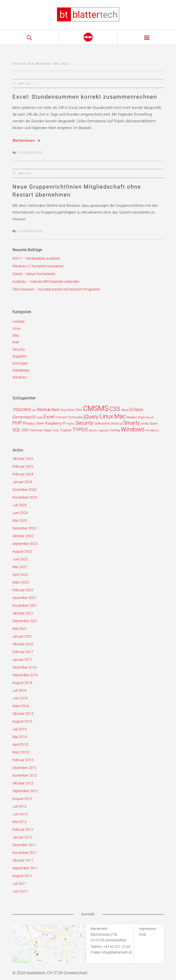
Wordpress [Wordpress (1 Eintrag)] (152, 430)
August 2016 (22, 683)
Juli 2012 (20, 806)
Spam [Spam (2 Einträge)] (154, 423)
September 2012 (25, 791)
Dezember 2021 (25, 598)
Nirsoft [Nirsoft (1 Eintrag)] (150, 417)
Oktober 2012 (23, 783)
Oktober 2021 (23, 613)
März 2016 (21, 706)
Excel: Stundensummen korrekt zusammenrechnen (85, 97)
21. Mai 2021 (23, 83)
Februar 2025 (23, 466)
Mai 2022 (20, 567)
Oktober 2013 (23, 714)
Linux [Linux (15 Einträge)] (106, 416)
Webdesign (21, 370)
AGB (142, 934)
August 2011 (22, 876)
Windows (20, 377)
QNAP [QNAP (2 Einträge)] (40, 423)
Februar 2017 (23, 652)
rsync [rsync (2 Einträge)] (71, 423)
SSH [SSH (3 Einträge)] (25, 430)
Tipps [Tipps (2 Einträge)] (47, 430)
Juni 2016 (20, 698)
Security (19, 349)
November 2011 (25, 853)
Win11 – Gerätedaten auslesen (36, 258)
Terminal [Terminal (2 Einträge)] (36, 430)
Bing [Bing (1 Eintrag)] (63, 410)
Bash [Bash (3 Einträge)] (56, 410)
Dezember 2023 (25, 490)
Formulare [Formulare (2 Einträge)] (75, 417)
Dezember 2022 (25, 528)
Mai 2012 (20, 822)
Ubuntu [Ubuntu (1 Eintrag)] (93, 430)
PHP (16, 342)
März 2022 (21, 582)
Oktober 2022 (23, 536)
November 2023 (25, 497)
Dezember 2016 (25, 667)
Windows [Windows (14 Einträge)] (133, 429)
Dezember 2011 (25, 845)
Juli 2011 (20, 884)
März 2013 (21, 752)
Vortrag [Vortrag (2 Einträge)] (115, 430)
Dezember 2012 (25, 768)
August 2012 (22, 799)
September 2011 (25, 868)
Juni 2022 (20, 559)
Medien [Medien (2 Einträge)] (132, 417)
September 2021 (25, 621)
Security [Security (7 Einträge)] (84, 423)
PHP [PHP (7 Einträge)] (17, 423)
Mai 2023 (20, 521)
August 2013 (22, 721)
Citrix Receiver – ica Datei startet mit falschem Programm (56, 289)
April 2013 (20, 745)
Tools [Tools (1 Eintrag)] (56, 430)
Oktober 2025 (23, 459)
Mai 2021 (20, 629)
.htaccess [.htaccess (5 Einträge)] (22, 409)
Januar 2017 (22, 660)
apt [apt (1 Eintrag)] (34, 410)
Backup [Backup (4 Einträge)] (44, 409)
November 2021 (25, 605)
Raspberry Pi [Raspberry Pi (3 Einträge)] (55, 423)
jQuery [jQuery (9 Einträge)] (91, 416)
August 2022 (22, 551)
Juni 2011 (20, 891)
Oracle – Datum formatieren (34, 274)
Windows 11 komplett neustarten (38, 266)
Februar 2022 (23, 590)
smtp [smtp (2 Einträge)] (145, 423)
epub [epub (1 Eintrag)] (40, 417)
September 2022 (25, 544)
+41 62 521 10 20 (117, 947)
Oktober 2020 (23, 644)
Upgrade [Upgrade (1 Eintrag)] (103, 430)
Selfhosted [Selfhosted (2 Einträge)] (102, 423)
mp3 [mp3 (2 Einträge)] (141, 417)
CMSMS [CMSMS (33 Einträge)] (96, 408)
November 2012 (25, 775)
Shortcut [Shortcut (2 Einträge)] (116, 423)
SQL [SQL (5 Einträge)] (17, 430)
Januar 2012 (22, 837)
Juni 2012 (20, 814)
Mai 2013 (20, 737)
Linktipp (19, 321)
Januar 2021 (22, 636)
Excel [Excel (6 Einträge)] (49, 417)
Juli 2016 (20, 690)
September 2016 (25, 675)
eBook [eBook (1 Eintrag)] (125, 410)
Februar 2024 (23, 474)
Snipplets (20, 356)
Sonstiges (20, 363)
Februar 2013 (23, 760)
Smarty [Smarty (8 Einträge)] (132, 423)
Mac (16, 335)
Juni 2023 (20, 513)
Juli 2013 (20, 729)
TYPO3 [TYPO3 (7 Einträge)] (80, 430)
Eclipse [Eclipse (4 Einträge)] (136, 409)
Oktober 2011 (23, 860)
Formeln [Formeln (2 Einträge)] (61, 417)
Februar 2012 (23, 829)
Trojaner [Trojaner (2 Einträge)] (66, 430)
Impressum (148, 929)
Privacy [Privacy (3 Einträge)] (29, 423)
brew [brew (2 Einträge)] (70, 410)
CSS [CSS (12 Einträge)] (115, 409)
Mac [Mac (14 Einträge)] (120, 416)
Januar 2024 (22, 482)
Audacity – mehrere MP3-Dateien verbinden (46, 282)
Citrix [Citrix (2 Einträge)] (78, 410)
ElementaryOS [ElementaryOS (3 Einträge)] (24, 417)
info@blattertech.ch (117, 952)
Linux (17, 328)
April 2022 (20, 575)
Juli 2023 (20, 505)
